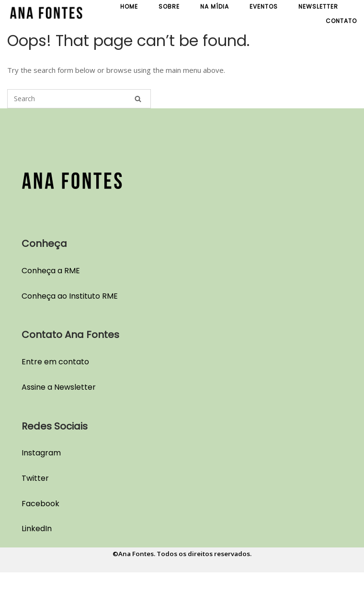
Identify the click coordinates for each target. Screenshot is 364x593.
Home (129, 6)
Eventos (264, 6)
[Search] (138, 99)
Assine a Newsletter (59, 387)
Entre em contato (55, 362)
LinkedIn (37, 529)
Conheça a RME (51, 271)
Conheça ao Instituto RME (70, 296)
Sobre (169, 6)
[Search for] (79, 99)
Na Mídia (215, 6)
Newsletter (318, 6)
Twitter (35, 478)
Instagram (41, 453)
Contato (341, 21)
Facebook (40, 504)
